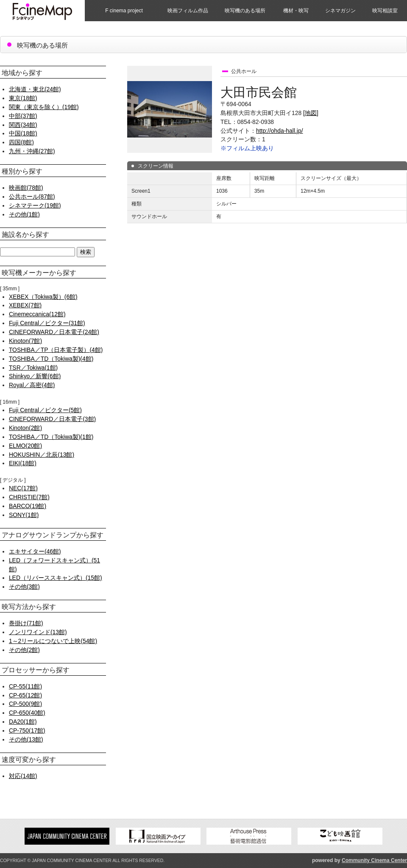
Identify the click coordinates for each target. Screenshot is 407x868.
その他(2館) (24, 650)
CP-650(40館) (27, 713)
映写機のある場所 (245, 11)
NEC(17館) (23, 488)
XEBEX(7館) (25, 305)
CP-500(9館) (25, 704)
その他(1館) (24, 214)
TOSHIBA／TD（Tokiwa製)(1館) (51, 437)
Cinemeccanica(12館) (37, 314)
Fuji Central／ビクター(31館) (47, 323)
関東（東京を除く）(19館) (44, 107)
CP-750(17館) (27, 730)
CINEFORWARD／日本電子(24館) (54, 332)
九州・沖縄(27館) (32, 151)
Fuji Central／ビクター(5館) (45, 410)
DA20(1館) (23, 722)
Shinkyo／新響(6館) (35, 376)
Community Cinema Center (374, 860)
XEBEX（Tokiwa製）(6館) (43, 297)
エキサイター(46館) (35, 551)
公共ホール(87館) (32, 197)
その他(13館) (26, 739)
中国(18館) (23, 133)
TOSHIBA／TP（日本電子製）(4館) (56, 350)
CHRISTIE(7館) (29, 497)
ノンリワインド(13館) (38, 632)
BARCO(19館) (28, 506)
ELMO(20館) (25, 446)
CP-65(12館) (25, 695)
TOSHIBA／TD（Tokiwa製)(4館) (51, 359)
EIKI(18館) (23, 463)
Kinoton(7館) (25, 341)
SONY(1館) (24, 515)
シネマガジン (340, 11)
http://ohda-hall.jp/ (280, 131)
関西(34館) (23, 125)
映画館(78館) (26, 188)
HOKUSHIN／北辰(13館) (42, 455)
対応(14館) (23, 776)
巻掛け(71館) (26, 623)
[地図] (311, 113)
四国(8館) (21, 142)
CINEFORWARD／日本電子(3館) (52, 419)
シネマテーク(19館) (35, 205)
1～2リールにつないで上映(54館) (53, 641)
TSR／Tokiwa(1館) (33, 368)
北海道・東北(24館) (35, 89)
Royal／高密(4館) (32, 385)
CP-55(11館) (25, 686)
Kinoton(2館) (25, 428)
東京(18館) (23, 98)
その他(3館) (24, 587)
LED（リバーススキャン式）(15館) (56, 578)
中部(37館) (23, 116)
